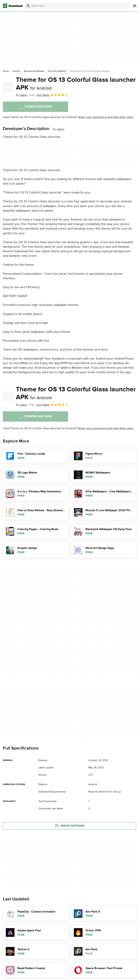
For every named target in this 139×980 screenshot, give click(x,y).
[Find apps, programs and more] (77, 6)
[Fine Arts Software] (57, 71)
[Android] (16, 71)
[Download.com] (13, 6)
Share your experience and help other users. (106, 117)
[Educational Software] (34, 71)
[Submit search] (28, 6)
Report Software (69, 826)
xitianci (60, 129)
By (22, 95)
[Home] (6, 71)
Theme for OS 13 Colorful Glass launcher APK (76, 84)
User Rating (52, 95)
